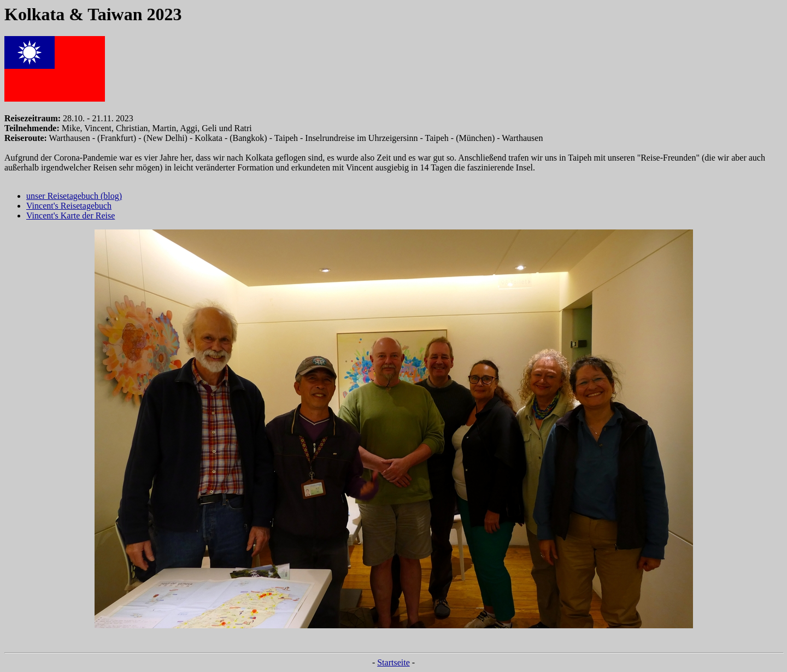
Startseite (393, 662)
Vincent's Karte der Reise (71, 216)
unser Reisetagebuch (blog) (74, 196)
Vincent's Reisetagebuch (69, 206)
